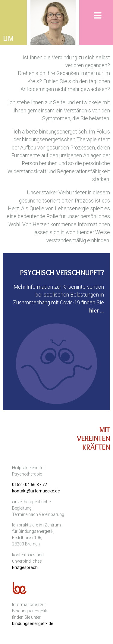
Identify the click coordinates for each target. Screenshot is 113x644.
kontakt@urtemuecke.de (36, 491)
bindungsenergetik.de (33, 624)
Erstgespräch (25, 567)
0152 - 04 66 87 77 (30, 485)
